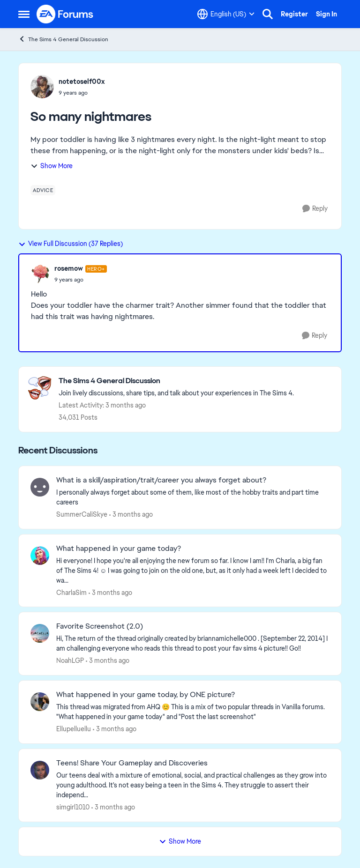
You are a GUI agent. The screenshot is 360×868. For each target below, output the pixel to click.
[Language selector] (226, 14)
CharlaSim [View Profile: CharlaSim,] (71, 592)
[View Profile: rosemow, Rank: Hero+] (40, 274)
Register (294, 14)
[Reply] (315, 209)
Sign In (326, 14)
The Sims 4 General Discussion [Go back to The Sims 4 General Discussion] (63, 39)
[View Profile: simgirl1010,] (40, 770)
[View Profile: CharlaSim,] (40, 556)
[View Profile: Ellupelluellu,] (40, 702)
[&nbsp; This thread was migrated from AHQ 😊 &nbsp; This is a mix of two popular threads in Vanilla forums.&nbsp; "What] (193, 712)
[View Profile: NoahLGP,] (40, 633)
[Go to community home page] (65, 14)
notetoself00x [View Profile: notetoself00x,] (82, 82)
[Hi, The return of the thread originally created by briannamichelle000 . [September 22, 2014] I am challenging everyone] (193, 644)
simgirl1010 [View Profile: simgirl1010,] (73, 807)
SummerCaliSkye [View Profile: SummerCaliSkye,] (82, 514)
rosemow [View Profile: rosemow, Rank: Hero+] (69, 268)
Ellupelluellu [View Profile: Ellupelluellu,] (74, 729)
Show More (52, 166)
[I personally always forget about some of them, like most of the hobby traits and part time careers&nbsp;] (193, 497)
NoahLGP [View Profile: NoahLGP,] (70, 660)
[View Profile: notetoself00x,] (42, 87)
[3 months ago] (131, 515)
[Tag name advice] (43, 190)
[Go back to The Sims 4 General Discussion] (176, 381)
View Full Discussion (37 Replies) (71, 244)
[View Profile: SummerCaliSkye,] (40, 487)
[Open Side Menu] (24, 14)
